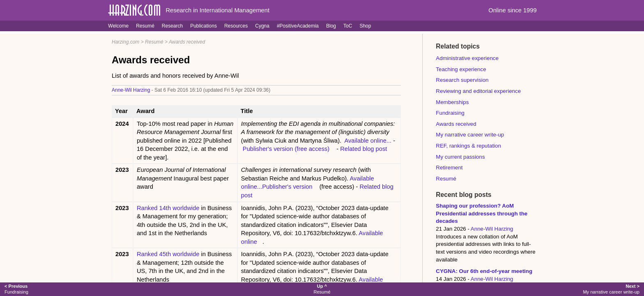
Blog (331, 26)
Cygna (262, 26)
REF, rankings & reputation (468, 146)
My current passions (460, 157)
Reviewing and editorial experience (478, 91)
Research (172, 26)
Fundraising (450, 113)
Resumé (145, 26)
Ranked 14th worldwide (168, 208)
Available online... (369, 141)
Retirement (449, 168)
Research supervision (462, 80)
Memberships (452, 102)
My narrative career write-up (470, 135)
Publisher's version (287, 187)
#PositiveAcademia (298, 26)
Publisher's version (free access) (286, 149)
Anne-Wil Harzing (131, 90)
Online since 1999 (512, 10)
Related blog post (363, 149)
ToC (348, 26)
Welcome (118, 26)
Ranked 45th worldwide (168, 254)
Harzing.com (125, 42)
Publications (204, 26)
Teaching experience (461, 69)
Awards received (187, 42)
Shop (365, 26)
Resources (236, 26)
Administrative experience (467, 58)
